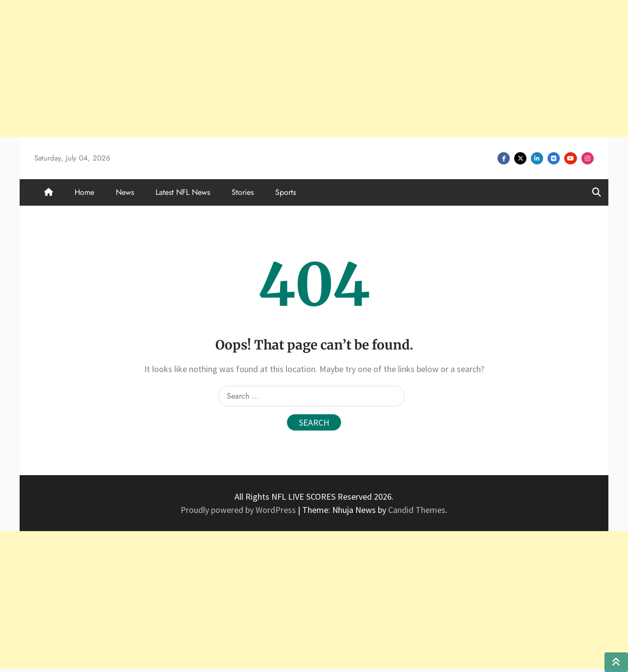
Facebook (504, 158)
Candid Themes (417, 510)
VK (554, 158)
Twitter (520, 158)
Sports (286, 192)
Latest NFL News (183, 192)
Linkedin (537, 158)
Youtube (571, 158)
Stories (243, 192)
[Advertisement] (294, 69)
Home (84, 192)
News (125, 192)
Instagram (588, 158)
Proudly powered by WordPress (239, 510)
